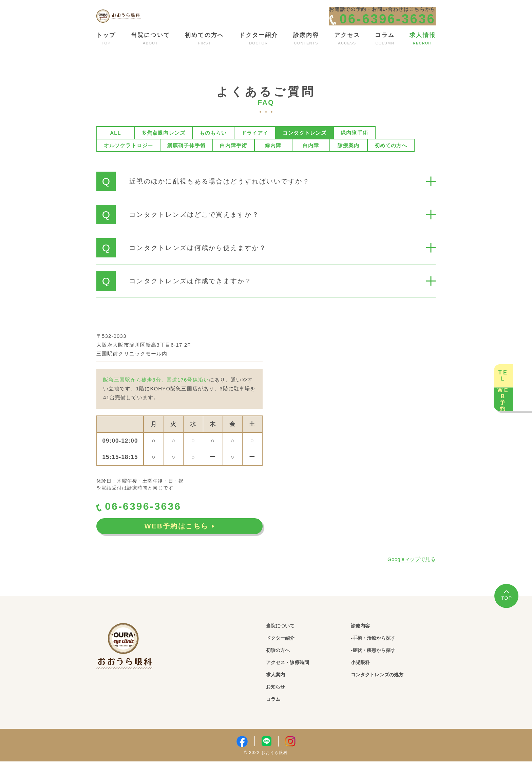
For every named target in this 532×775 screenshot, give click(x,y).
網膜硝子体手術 (186, 157)
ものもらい (213, 144)
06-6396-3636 (149, 519)
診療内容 (364, 637)
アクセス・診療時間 (295, 675)
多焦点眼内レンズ (163, 144)
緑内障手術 (354, 144)
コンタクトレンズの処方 (387, 688)
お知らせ (279, 700)
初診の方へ (282, 663)
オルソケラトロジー (128, 157)
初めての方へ (391, 157)
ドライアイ (255, 144)
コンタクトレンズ (305, 144)
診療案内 (348, 157)
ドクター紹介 (286, 650)
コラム (276, 713)
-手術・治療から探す (382, 650)
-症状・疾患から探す (382, 663)
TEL (518, 344)
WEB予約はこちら (179, 541)
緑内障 (273, 157)
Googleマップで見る (412, 571)
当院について (286, 637)
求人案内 (279, 688)
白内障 (311, 157)
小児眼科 (364, 675)
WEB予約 (518, 431)
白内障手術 (234, 157)
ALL (116, 144)
